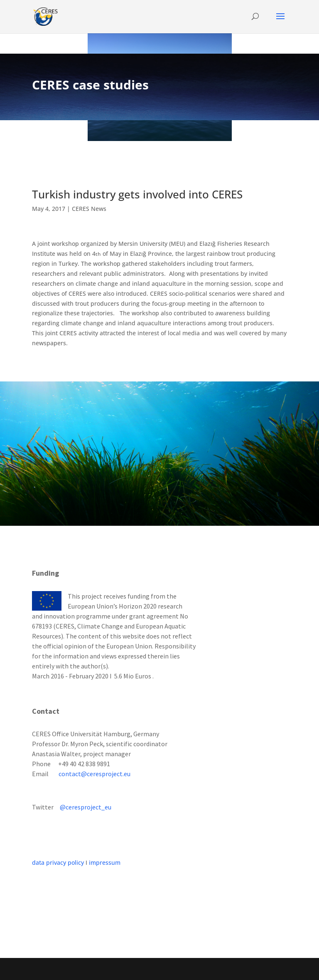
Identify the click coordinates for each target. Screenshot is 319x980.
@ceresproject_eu (86, 807)
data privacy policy (58, 862)
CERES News (89, 209)
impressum (105, 862)
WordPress (221, 969)
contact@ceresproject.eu (94, 774)
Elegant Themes (141, 969)
